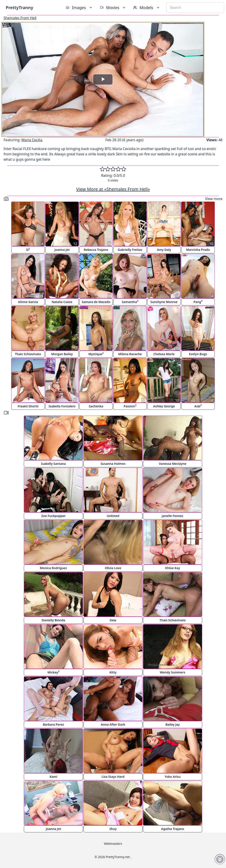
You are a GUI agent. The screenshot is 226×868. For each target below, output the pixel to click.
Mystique (96, 354)
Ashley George (164, 406)
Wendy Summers (173, 672)
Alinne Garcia (28, 302)
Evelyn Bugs (198, 354)
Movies (113, 8)
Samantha (130, 302)
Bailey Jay (173, 724)
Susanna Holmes (113, 464)
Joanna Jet (62, 250)
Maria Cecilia (32, 140)
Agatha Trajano (173, 829)
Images (79, 8)
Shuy (113, 829)
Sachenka (96, 406)
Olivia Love (113, 568)
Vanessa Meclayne (173, 464)
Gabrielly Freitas (130, 250)
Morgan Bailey (62, 354)
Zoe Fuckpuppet (53, 516)
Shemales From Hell (20, 18)
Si (28, 249)
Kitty (113, 672)
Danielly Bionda (53, 620)
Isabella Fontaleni (62, 406)
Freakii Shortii (28, 406)
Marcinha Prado (198, 250)
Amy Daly (164, 250)
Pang (198, 302)
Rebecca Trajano (96, 250)
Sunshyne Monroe (164, 302)
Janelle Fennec (173, 516)
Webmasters (113, 844)
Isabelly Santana (53, 464)
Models (147, 8)
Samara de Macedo (96, 302)
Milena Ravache (130, 354)
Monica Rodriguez (53, 568)
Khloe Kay (172, 568)
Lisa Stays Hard (113, 777)
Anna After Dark (113, 724)
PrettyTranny (19, 7)
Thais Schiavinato (28, 354)
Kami (54, 777)
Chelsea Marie (164, 354)
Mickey (53, 672)
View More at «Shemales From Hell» (113, 189)
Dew (113, 620)
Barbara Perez (53, 724)
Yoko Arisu (173, 777)
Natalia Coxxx (62, 302)
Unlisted (113, 516)
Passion (130, 406)
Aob (198, 406)
